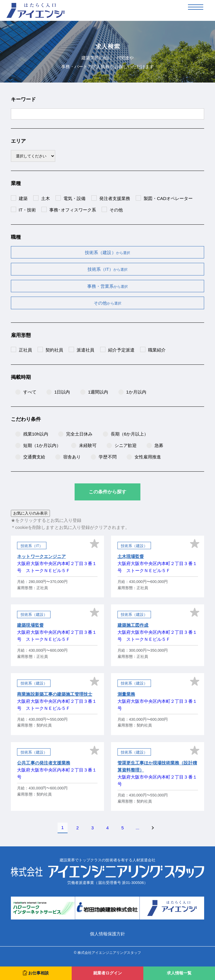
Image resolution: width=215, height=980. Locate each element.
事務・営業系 (107, 286)
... (138, 828)
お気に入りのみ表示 (30, 513)
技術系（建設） (107, 252)
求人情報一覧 (179, 973)
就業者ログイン (107, 973)
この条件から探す (107, 492)
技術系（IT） (108, 269)
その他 (107, 303)
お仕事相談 (36, 973)
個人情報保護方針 (107, 934)
